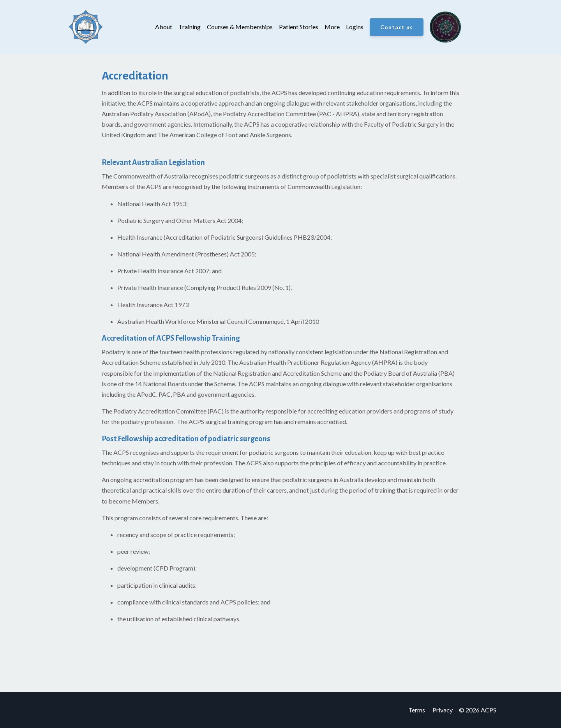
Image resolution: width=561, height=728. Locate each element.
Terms (417, 710)
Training (190, 27)
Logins (355, 27)
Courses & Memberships (240, 27)
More (332, 27)
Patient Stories (299, 27)
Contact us (397, 27)
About (164, 27)
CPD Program (174, 568)
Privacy (443, 710)
